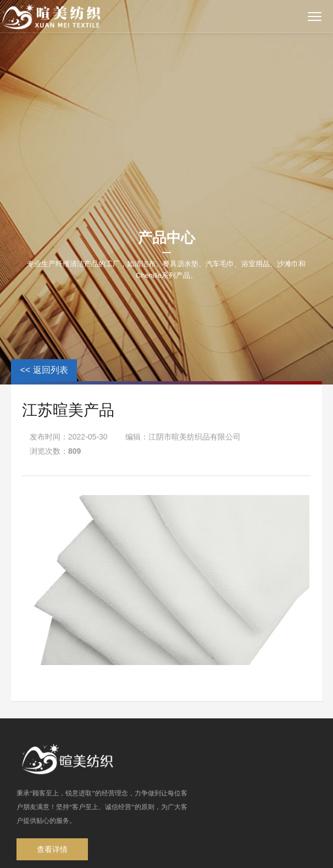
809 (74, 451)
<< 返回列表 (44, 370)
